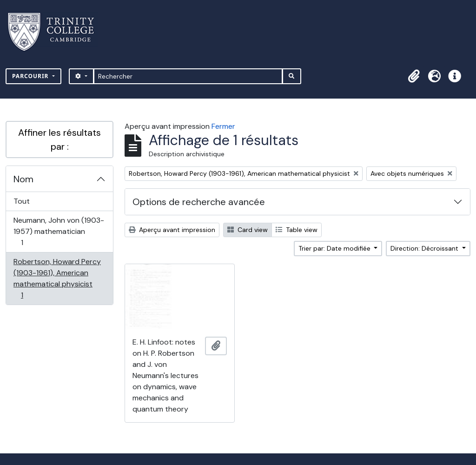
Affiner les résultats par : (59, 139)
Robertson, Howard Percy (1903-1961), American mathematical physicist (57, 278)
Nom (23, 179)
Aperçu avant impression (172, 230)
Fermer (223, 126)
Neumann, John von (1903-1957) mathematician (59, 231)
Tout (22, 201)
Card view (248, 230)
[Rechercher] (188, 76)
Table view (297, 230)
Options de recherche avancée (199, 202)
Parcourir (31, 76)
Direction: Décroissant (425, 248)
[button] (414, 76)
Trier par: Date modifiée (335, 248)
